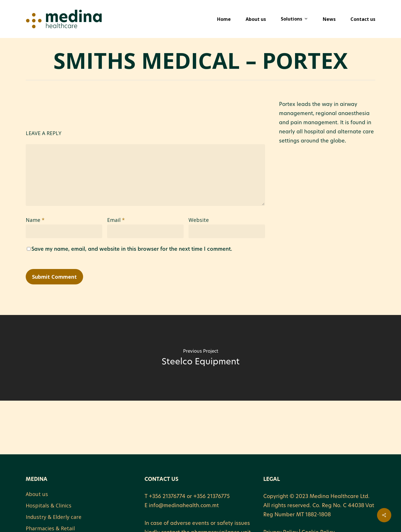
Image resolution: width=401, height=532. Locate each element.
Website (199, 220)
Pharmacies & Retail (50, 528)
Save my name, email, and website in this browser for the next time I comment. (132, 249)
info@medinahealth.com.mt (184, 506)
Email (116, 220)
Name (35, 220)
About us (37, 494)
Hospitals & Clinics (49, 505)
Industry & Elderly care (54, 517)
